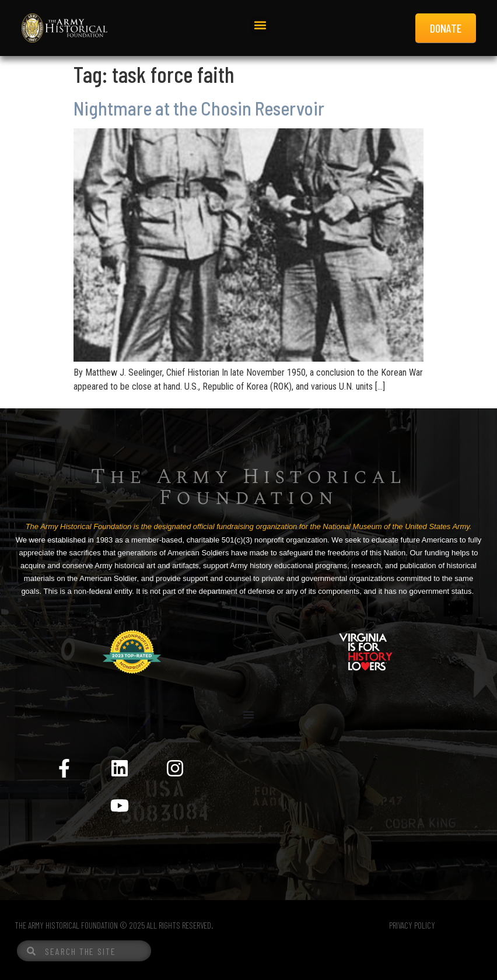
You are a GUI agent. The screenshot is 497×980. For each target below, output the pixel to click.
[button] (260, 25)
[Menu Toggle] (249, 715)
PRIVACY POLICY (412, 925)
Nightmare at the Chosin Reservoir (199, 108)
